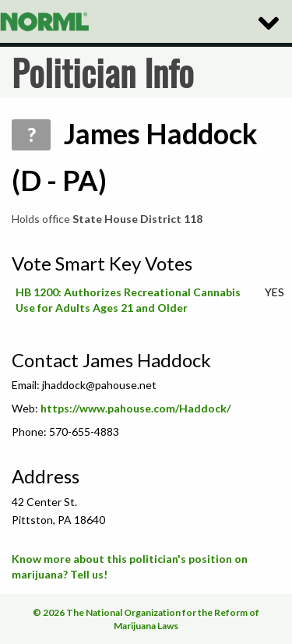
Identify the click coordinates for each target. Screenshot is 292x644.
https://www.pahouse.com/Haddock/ (135, 408)
